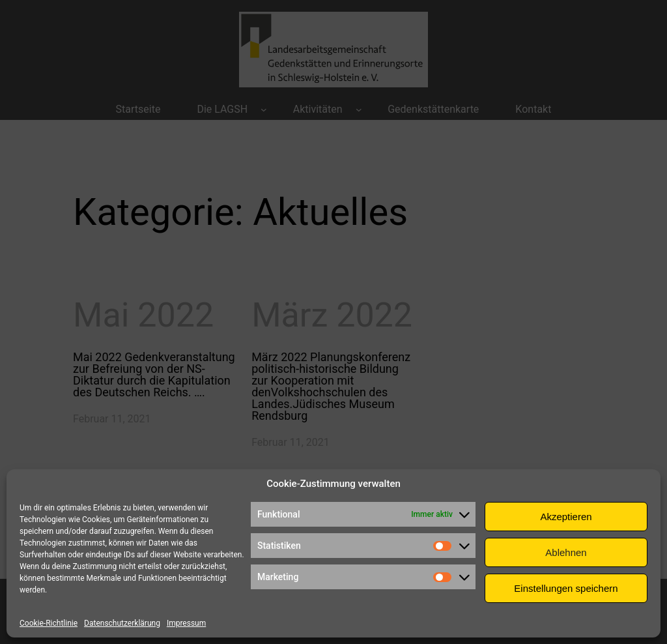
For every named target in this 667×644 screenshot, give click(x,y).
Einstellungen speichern (566, 588)
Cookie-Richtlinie (49, 623)
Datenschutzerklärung (122, 623)
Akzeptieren (566, 517)
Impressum (186, 623)
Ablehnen (566, 552)
